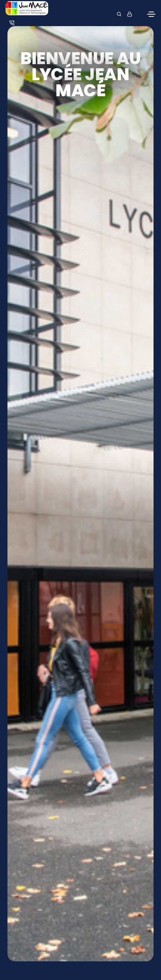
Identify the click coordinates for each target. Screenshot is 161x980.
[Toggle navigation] (151, 14)
